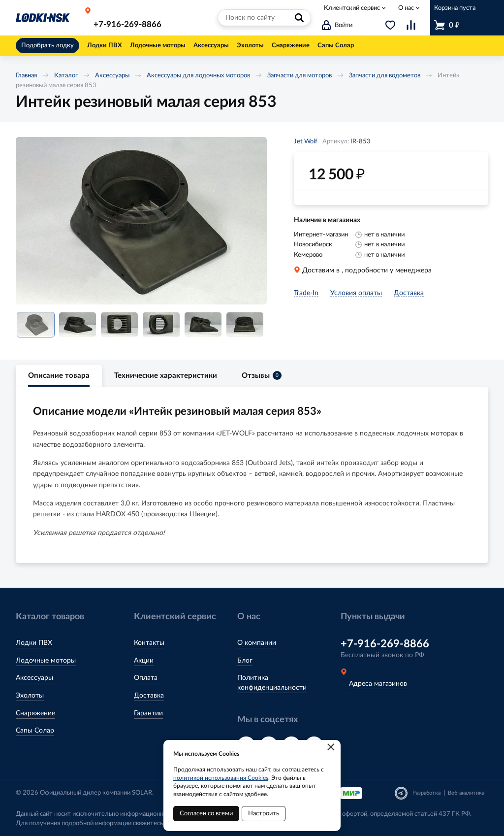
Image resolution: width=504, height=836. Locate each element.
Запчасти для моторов (299, 76)
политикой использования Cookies (221, 778)
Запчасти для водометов (385, 76)
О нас (406, 8)
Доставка (149, 696)
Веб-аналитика (466, 793)
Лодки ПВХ (34, 643)
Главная (26, 76)
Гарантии (148, 713)
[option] (141, 221)
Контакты (149, 643)
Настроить (264, 814)
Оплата (146, 678)
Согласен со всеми (206, 814)
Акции (144, 661)
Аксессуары (112, 76)
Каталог (66, 76)
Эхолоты (30, 696)
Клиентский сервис (352, 8)
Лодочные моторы (46, 661)
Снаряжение (35, 713)
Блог (245, 661)
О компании (257, 643)
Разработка (426, 793)
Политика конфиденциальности (272, 683)
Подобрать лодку (47, 46)
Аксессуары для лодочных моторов (198, 76)
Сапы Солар (35, 731)
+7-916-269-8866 (127, 24)
